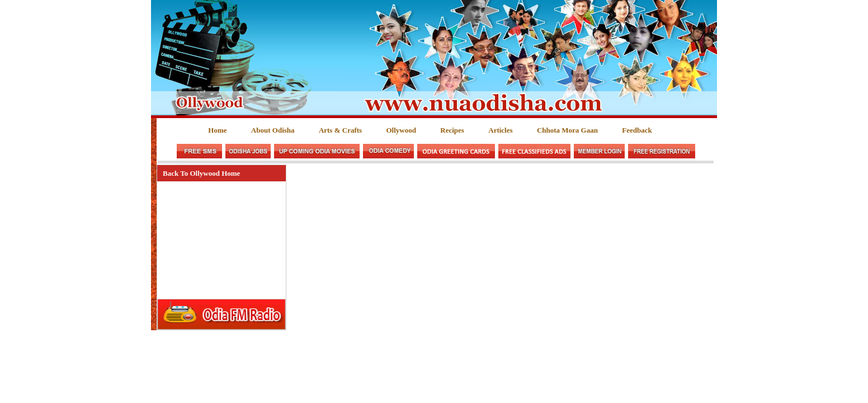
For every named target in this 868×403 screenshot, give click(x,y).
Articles (500, 130)
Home (217, 130)
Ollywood (401, 130)
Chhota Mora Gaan (567, 130)
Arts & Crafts (340, 130)
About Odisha (273, 130)
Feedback (637, 130)
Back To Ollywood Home (201, 173)
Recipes (452, 130)
